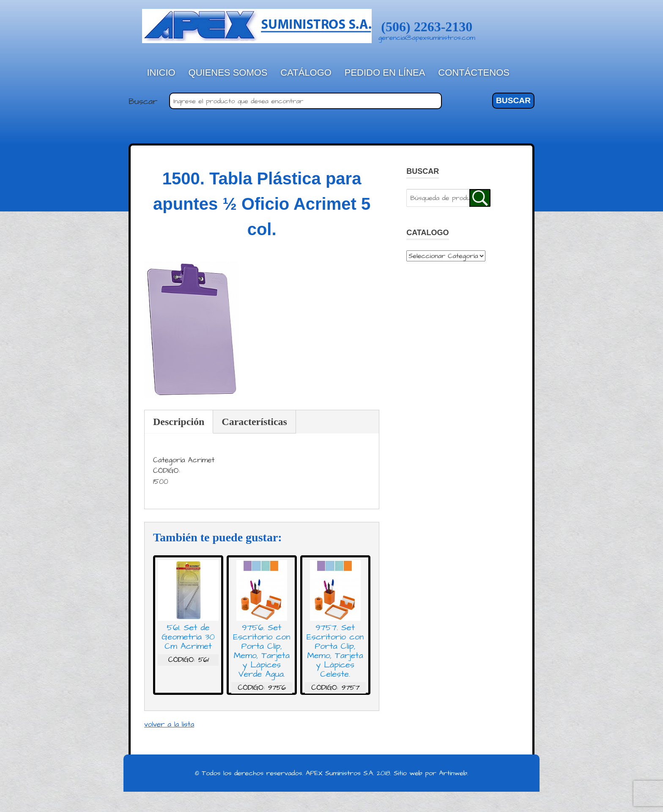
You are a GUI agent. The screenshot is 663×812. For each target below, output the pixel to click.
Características (254, 422)
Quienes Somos (228, 73)
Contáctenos (474, 73)
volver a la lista (169, 724)
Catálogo (306, 73)
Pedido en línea (385, 73)
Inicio (161, 73)
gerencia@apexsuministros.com (427, 38)
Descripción (179, 422)
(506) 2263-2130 (427, 27)
